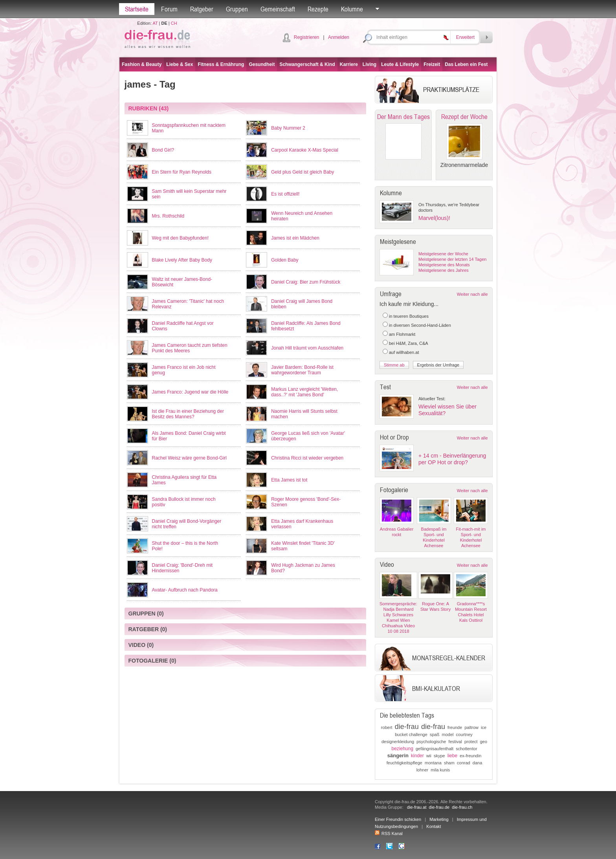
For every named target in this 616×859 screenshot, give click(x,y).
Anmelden (339, 37)
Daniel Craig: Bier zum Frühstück (306, 282)
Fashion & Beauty (142, 64)
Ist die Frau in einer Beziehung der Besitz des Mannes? (188, 414)
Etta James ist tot (289, 480)
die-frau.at (417, 807)
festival (455, 742)
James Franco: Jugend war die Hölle (190, 392)
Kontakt (434, 826)
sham (449, 763)
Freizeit (432, 64)
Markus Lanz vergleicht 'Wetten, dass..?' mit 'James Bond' (304, 392)
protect (471, 742)
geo (484, 742)
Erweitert (465, 37)
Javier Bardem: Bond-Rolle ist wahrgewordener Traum (302, 370)
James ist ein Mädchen (295, 238)
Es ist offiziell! (285, 194)
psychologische (431, 742)
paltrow (471, 727)
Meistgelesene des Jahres (444, 270)
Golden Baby (285, 260)
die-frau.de (439, 807)
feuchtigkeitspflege (404, 763)
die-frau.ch (462, 807)
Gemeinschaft (278, 9)
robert (387, 727)
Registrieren (307, 37)
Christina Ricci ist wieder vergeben (307, 458)
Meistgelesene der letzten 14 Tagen (452, 259)
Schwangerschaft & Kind (307, 64)
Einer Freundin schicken (398, 819)
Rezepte (318, 9)
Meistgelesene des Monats (444, 265)
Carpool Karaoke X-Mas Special (305, 150)
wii (429, 756)
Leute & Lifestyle (400, 64)
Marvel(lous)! (434, 218)
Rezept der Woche (464, 117)
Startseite (137, 9)
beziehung (402, 749)
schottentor (466, 749)
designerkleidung (398, 742)
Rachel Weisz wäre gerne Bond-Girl (190, 458)
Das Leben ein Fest (466, 64)
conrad (464, 763)
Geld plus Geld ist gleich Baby (302, 172)
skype (439, 756)
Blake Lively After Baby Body (182, 260)
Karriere (349, 64)
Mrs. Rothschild (168, 216)
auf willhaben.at (404, 352)
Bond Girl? (163, 150)
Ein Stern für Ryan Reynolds (182, 172)
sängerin (398, 756)
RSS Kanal (389, 833)
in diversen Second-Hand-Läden (420, 325)
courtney (464, 734)
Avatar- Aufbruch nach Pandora (185, 590)
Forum (169, 9)
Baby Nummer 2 (288, 128)
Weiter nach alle (472, 294)
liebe (452, 756)
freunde (455, 727)
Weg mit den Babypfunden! (181, 238)
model (447, 734)
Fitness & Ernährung (221, 64)
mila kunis (440, 770)
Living (369, 64)
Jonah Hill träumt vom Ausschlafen (307, 348)
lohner (423, 770)
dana (477, 763)
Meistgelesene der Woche (443, 254)
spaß (434, 734)
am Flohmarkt (402, 334)
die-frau (407, 727)
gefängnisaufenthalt (434, 749)
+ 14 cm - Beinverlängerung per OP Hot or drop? (452, 459)
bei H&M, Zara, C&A (409, 343)
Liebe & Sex (180, 64)
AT (155, 23)
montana (433, 763)
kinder (417, 756)
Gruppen (237, 9)
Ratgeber (202, 9)
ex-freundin (470, 756)
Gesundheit (262, 64)
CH (174, 23)
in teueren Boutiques (409, 316)
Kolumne (352, 9)
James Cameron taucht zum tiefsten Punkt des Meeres (190, 348)
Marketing (439, 819)
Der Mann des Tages (403, 117)
